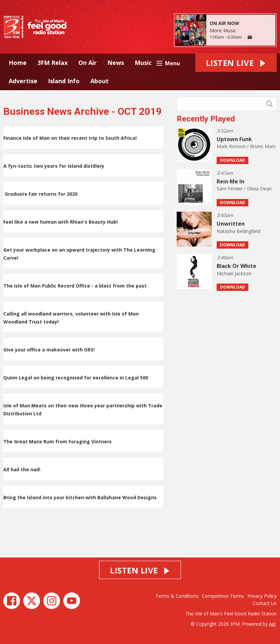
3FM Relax (52, 63)
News (116, 63)
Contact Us (265, 603)
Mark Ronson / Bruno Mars (246, 146)
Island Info (64, 81)
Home (18, 63)
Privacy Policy (262, 596)
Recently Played (206, 119)
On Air (87, 63)
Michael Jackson (234, 273)
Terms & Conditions (177, 596)
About (99, 81)
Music (143, 63)
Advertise (23, 81)
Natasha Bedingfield (238, 231)
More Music (223, 30)
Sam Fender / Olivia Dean (244, 189)
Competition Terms (223, 596)
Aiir (272, 624)
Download (232, 160)
